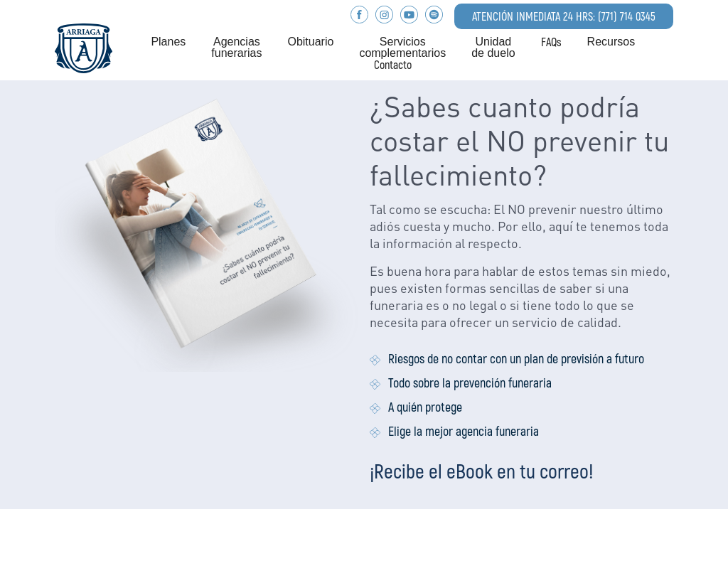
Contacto (393, 65)
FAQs (551, 42)
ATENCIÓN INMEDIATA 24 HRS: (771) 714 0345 (564, 16)
